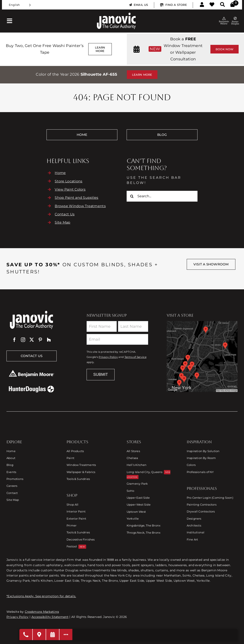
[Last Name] (133, 326)
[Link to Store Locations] (202, 356)
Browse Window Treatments (80, 206)
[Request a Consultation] (53, 635)
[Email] (117, 339)
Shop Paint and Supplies (76, 198)
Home (60, 173)
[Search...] (162, 196)
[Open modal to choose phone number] (26, 635)
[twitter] (32, 340)
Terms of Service (135, 357)
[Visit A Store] (39, 635)
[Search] (132, 196)
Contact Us (65, 214)
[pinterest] (40, 340)
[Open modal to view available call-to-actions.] (66, 635)
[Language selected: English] (20, 5)
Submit (101, 374)
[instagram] (23, 340)
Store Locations (68, 181)
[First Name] (102, 326)
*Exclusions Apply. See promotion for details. (41, 596)
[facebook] (14, 340)
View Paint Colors (70, 189)
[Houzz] (49, 340)
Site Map (62, 222)
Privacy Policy (108, 357)
